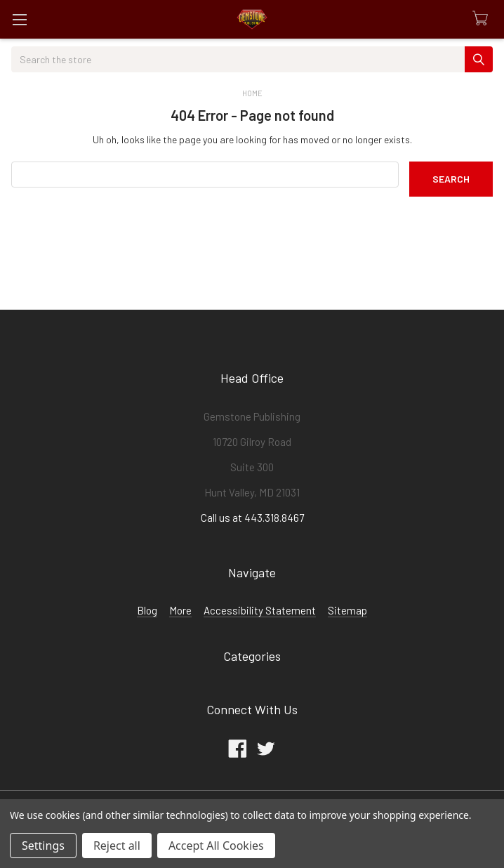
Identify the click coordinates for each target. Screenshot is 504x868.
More (180, 610)
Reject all (117, 846)
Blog (147, 610)
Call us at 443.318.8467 (252, 518)
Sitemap (347, 610)
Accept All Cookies (216, 846)
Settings (43, 846)
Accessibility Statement (260, 610)
